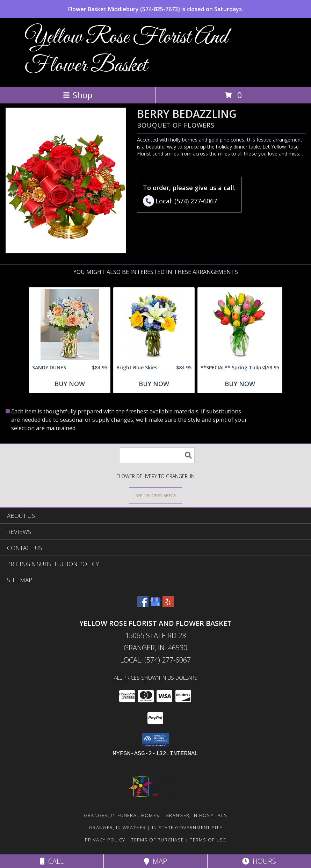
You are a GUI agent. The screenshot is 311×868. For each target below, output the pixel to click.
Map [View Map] (155, 861)
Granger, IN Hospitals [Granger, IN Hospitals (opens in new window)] (196, 815)
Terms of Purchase (157, 840)
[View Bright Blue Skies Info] (154, 324)
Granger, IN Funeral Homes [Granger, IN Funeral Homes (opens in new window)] (122, 815)
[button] (156, 740)
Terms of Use (208, 840)
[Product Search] (157, 455)
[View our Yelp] (168, 605)
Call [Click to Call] (52, 861)
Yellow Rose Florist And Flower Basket (126, 52)
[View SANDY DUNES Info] (70, 324)
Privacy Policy (105, 840)
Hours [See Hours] (259, 861)
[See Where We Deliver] (155, 495)
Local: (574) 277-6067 (155, 660)
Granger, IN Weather (117, 827)
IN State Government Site (187, 827)
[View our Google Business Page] (155, 605)
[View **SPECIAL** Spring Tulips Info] (240, 324)
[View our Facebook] (143, 605)
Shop (78, 95)
